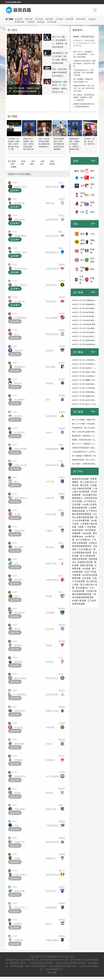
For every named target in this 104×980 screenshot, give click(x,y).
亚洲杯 (82, 195)
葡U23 (62, 871)
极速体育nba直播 (80, 479)
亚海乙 (62, 887)
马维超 (62, 723)
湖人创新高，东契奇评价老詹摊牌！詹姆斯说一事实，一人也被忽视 (84, 97)
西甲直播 (29, 19)
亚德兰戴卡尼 (21, 498)
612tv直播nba (85, 549)
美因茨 (82, 251)
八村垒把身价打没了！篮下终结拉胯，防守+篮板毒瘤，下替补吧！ (84, 73)
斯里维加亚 (20, 203)
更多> (93, 161)
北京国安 (92, 260)
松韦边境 (18, 727)
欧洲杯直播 (20, 22)
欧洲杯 (14, 167)
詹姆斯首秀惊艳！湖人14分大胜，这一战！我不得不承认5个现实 (84, 88)
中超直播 (92, 19)
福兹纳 (17, 793)
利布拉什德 (51, 564)
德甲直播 (49, 19)
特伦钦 (49, 645)
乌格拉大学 (20, 842)
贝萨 (16, 596)
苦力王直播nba (83, 540)
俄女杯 (62, 690)
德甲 (32, 164)
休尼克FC (50, 351)
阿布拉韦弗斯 (21, 449)
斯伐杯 (62, 609)
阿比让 (49, 924)
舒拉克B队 (51, 367)
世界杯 (52, 164)
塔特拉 (17, 629)
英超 (52, 161)
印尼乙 (62, 199)
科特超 (62, 920)
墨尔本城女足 (21, 678)
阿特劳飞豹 (51, 809)
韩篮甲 (62, 265)
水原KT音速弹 (52, 269)
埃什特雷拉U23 (53, 875)
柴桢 (48, 400)
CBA (33, 161)
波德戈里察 (20, 891)
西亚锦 (62, 936)
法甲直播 (59, 19)
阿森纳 (92, 280)
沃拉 (16, 564)
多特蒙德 (82, 242)
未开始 (15, 322)
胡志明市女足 (52, 678)
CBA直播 (31, 22)
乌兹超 (62, 428)
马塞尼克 (50, 498)
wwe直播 (87, 533)
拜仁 (82, 260)
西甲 (13, 164)
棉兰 (16, 482)
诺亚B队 (50, 383)
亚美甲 (62, 314)
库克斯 (49, 596)
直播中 (15, 190)
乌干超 (62, 772)
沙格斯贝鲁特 (52, 940)
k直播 (81, 527)
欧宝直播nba (82, 588)
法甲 (42, 164)
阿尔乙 (62, 756)
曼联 (82, 234)
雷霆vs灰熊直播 (80, 559)
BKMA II (18, 383)
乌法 (16, 826)
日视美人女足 (21, 252)
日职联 (82, 204)
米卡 (16, 334)
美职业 (92, 186)
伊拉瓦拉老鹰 (52, 236)
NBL (61, 232)
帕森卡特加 (20, 220)
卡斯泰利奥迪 (52, 580)
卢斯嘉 (49, 531)
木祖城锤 (50, 727)
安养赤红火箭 (21, 269)
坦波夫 (49, 744)
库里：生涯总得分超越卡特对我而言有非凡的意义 (60, 72)
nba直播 (86, 568)
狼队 (92, 269)
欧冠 (23, 161)
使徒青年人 (51, 858)
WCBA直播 (52, 22)
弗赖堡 (92, 242)
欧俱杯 (62, 903)
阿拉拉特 (18, 351)
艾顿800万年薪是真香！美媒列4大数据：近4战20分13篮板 (84, 63)
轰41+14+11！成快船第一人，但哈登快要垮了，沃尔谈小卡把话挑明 (84, 54)
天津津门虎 (81, 280)
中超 (92, 195)
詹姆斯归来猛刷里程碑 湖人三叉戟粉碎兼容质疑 (84, 105)
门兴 (92, 234)
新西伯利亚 (20, 744)
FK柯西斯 (50, 613)
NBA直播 (41, 22)
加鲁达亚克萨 (52, 220)
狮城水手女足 (52, 187)
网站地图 (52, 973)
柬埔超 (62, 395)
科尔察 (17, 514)
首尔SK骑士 (51, 301)
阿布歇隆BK (51, 908)
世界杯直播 (81, 19)
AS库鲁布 (50, 760)
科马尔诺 (50, 629)
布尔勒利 (18, 580)
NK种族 (49, 793)
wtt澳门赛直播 (79, 601)
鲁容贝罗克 (20, 613)
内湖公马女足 (21, 187)
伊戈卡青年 (51, 891)
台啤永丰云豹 (21, 465)
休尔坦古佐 (20, 432)
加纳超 (62, 854)
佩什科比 (50, 547)
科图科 (17, 858)
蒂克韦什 (50, 662)
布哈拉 (49, 432)
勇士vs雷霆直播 (88, 556)
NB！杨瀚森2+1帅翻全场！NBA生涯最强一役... (84, 80)
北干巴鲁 (50, 482)
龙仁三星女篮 (21, 285)
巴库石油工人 (21, 908)
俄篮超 (62, 707)
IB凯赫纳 (18, 760)
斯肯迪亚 (18, 662)
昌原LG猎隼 (51, 416)
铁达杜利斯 (51, 514)
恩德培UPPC (20, 776)
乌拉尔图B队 (52, 318)
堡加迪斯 (18, 547)
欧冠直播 (69, 19)
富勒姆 (92, 251)
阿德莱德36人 (21, 236)
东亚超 (62, 412)
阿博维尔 (18, 924)
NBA (42, 161)
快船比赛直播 (86, 565)
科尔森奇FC (20, 400)
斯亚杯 (62, 494)
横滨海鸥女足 (52, 252)
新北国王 (18, 416)
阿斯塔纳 (18, 940)
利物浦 (82, 269)
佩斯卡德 (50, 203)
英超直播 (19, 19)
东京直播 (86, 578)
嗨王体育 (84, 485)
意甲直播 (39, 19)
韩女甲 (62, 281)
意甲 (22, 164)
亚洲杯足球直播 (85, 562)
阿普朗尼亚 (20, 531)
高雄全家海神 (52, 465)
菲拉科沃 (18, 645)
